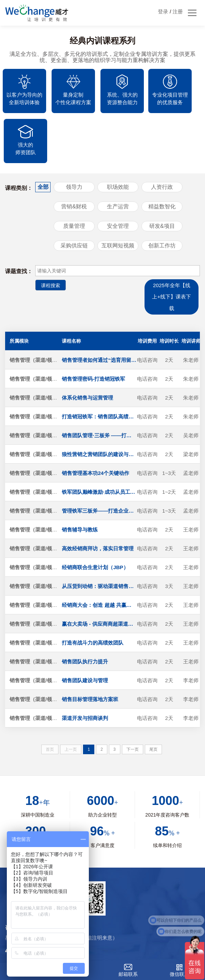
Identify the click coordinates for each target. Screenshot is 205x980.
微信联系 (179, 974)
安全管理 (118, 183)
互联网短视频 (118, 202)
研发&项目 (162, 183)
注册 (178, 11)
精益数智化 (162, 163)
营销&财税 (74, 163)
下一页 (133, 708)
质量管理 (74, 183)
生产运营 (118, 163)
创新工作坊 (162, 202)
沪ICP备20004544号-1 (164, 942)
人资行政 (162, 144)
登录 (163, 11)
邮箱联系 (128, 974)
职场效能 (118, 144)
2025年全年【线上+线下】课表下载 (171, 254)
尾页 (153, 708)
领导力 (74, 144)
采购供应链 (74, 202)
